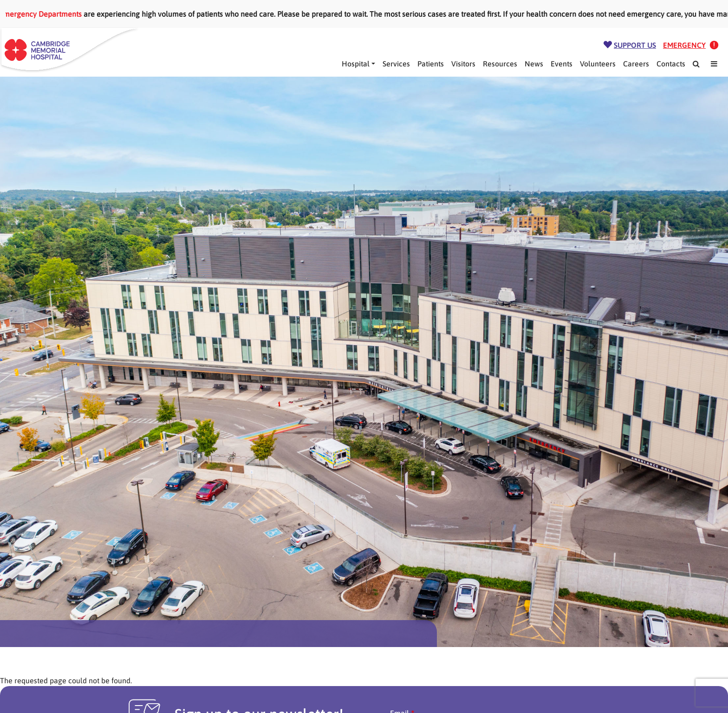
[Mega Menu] (714, 64)
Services (396, 64)
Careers (636, 64)
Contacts (671, 64)
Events (562, 64)
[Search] (696, 64)
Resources (500, 64)
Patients (431, 64)
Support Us (635, 45)
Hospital (356, 64)
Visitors (463, 64)
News (534, 64)
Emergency (684, 45)
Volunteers (598, 64)
